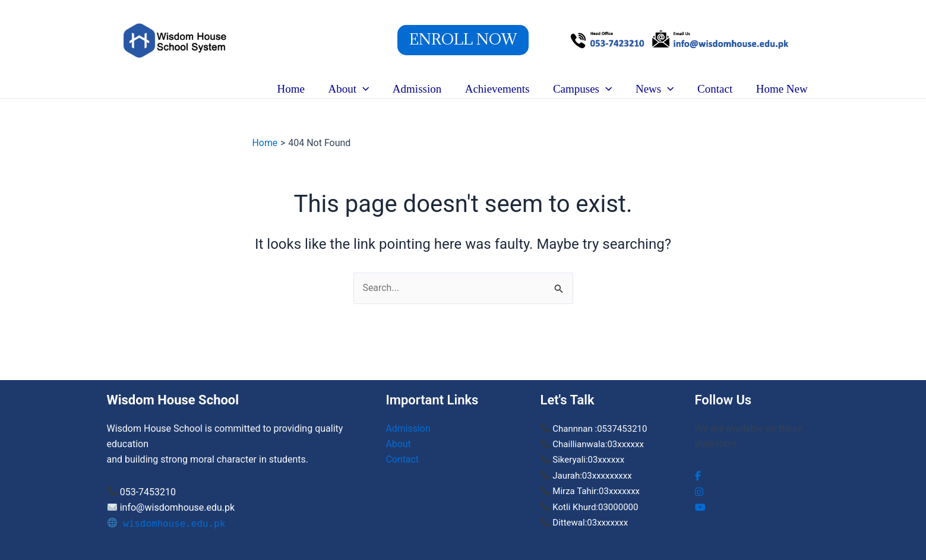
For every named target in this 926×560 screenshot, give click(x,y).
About (399, 444)
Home (298, 89)
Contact (716, 89)
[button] (463, 40)
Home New (782, 89)
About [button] (354, 89)
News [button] (657, 89)
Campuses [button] (586, 89)
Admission (422, 89)
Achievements (501, 89)
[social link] (698, 476)
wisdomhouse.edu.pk (167, 523)
